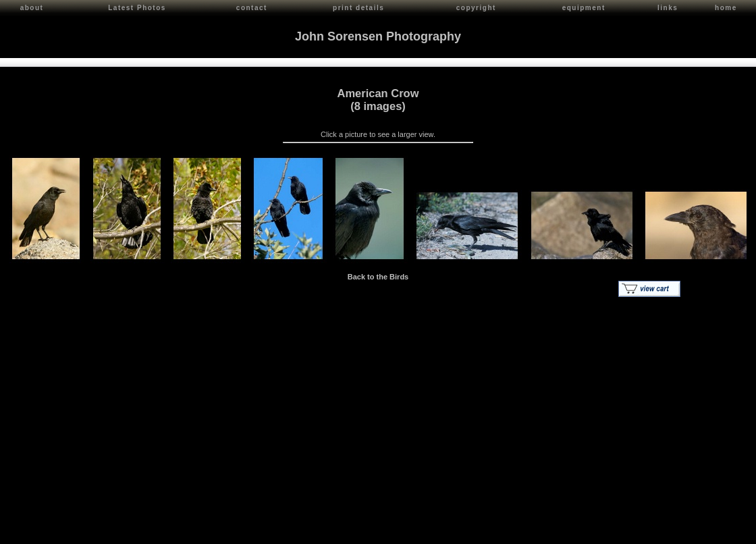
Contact (129, 531)
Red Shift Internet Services (706, 531)
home (726, 8)
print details (358, 8)
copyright (476, 8)
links (668, 8)
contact (252, 8)
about (32, 8)
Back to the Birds (378, 275)
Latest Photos (137, 8)
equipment (584, 8)
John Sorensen (86, 531)
